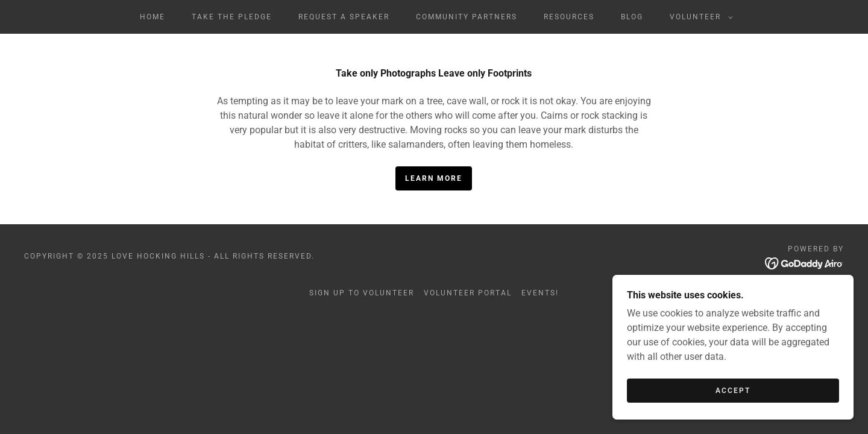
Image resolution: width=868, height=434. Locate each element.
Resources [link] (569, 17)
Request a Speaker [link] (344, 17)
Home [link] (153, 17)
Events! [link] (540, 293)
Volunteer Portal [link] (468, 293)
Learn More (434, 178)
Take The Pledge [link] (232, 17)
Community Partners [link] (467, 17)
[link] (804, 263)
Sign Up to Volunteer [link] (362, 293)
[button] (699, 17)
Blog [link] (632, 17)
